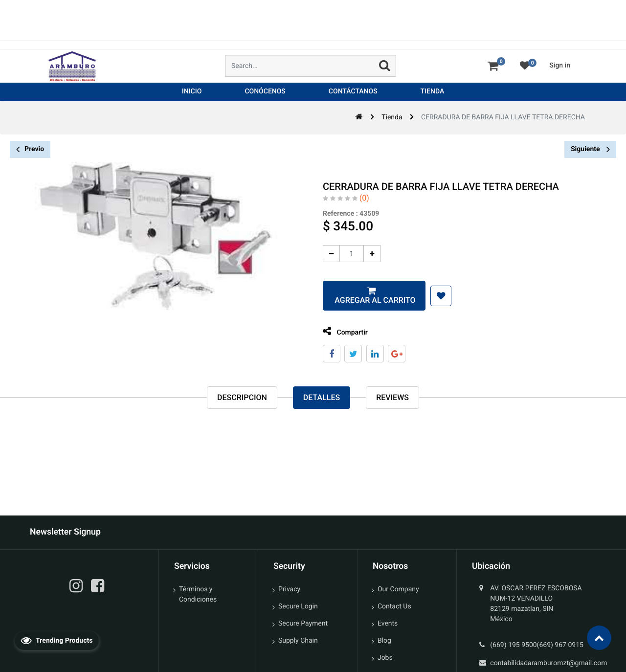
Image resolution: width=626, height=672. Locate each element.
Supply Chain (298, 641)
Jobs (385, 658)
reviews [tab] (392, 398)
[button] (439, 296)
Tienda (392, 117)
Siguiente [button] (590, 149)
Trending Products (57, 640)
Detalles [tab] (322, 398)
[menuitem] (192, 92)
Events (388, 624)
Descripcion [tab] (242, 398)
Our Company (398, 589)
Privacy (289, 589)
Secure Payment (303, 624)
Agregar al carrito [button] (372, 300)
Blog (384, 641)
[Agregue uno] (370, 254)
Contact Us (394, 606)
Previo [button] (30, 149)
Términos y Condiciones (198, 594)
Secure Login (298, 606)
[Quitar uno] (329, 254)
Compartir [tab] (343, 331)
